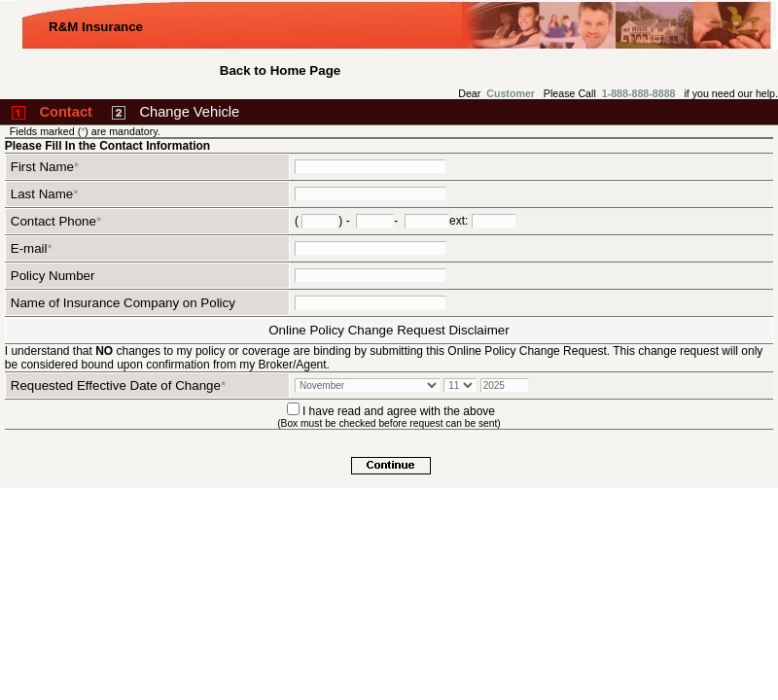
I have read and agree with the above (399, 411)
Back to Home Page (280, 70)
